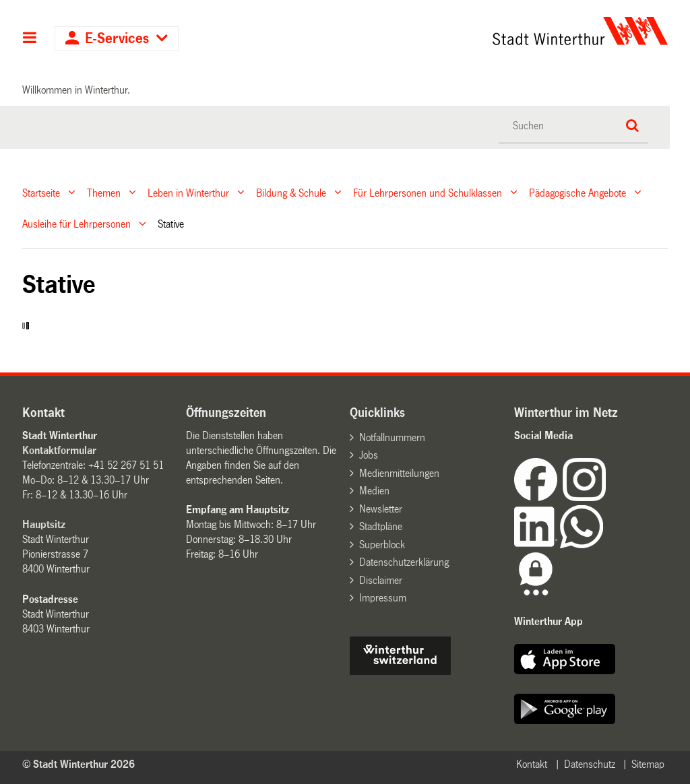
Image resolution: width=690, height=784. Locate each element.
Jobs (369, 455)
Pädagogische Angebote (577, 192)
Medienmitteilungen (399, 473)
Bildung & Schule (291, 192)
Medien (374, 491)
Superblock (382, 545)
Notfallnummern (392, 437)
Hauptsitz (44, 524)
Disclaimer (381, 580)
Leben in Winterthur (188, 192)
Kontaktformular (59, 450)
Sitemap (648, 764)
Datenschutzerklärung (404, 562)
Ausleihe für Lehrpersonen (76, 224)
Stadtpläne (381, 526)
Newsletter (381, 509)
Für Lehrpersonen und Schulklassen (428, 192)
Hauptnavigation (30, 39)
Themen (104, 192)
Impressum (383, 598)
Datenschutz (590, 764)
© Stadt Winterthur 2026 (79, 764)
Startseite (41, 192)
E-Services (117, 39)
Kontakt (532, 764)
